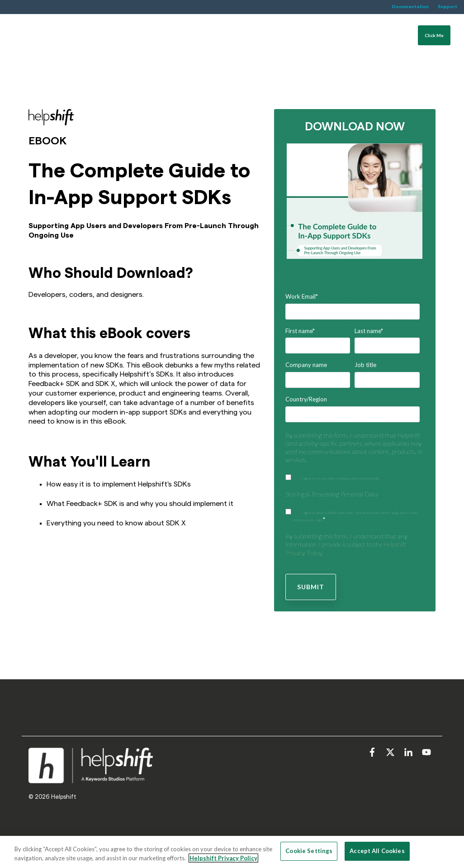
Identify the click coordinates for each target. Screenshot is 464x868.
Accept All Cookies (377, 851)
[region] (232, 852)
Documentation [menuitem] (410, 7)
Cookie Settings (309, 851)
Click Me (434, 44)
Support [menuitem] (447, 7)
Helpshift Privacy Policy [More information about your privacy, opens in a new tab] (223, 858)
